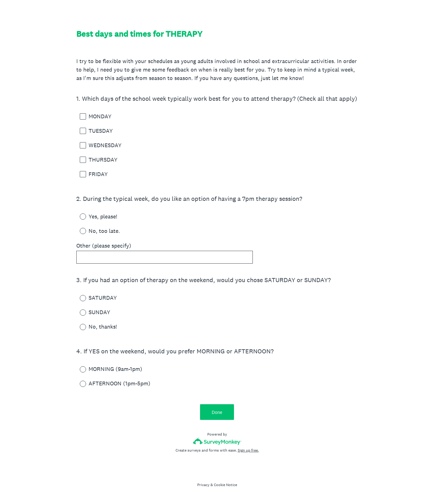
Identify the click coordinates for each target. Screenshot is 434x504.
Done (217, 412)
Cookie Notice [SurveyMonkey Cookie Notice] (225, 485)
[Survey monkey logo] (217, 441)
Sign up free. (248, 450)
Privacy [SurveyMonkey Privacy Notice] (203, 485)
